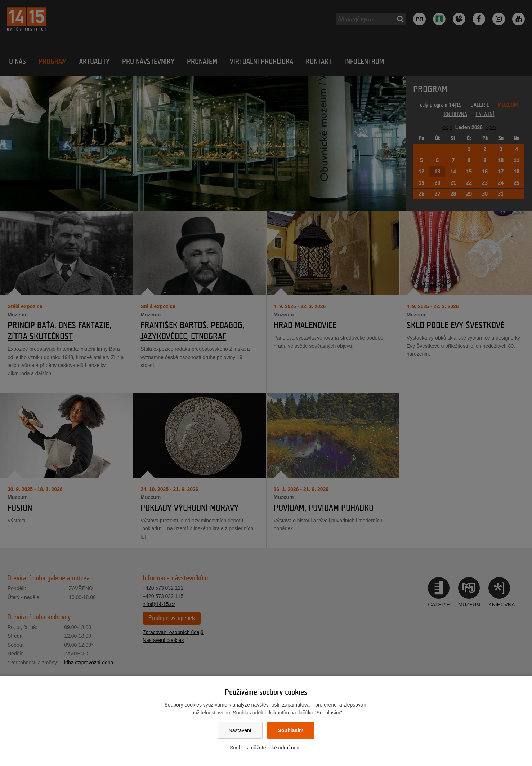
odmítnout (290, 748)
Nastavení (240, 730)
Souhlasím (291, 730)
